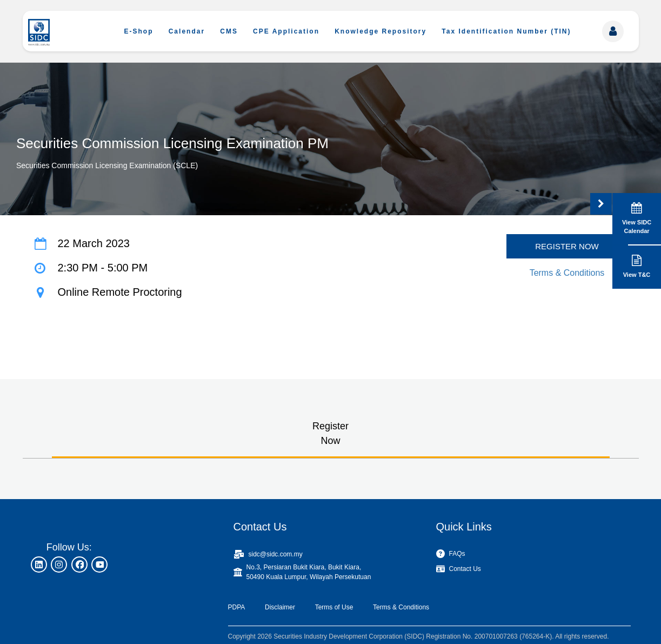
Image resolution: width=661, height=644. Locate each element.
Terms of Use (334, 607)
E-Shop (139, 31)
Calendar (187, 31)
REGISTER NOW (567, 246)
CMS (229, 31)
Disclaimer (280, 607)
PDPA (237, 607)
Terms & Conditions (567, 273)
